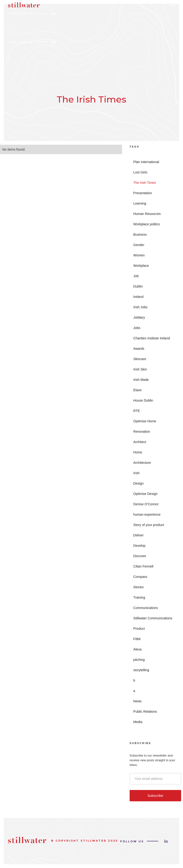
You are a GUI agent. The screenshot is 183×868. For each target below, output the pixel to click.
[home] (23, 7)
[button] (174, 6)
